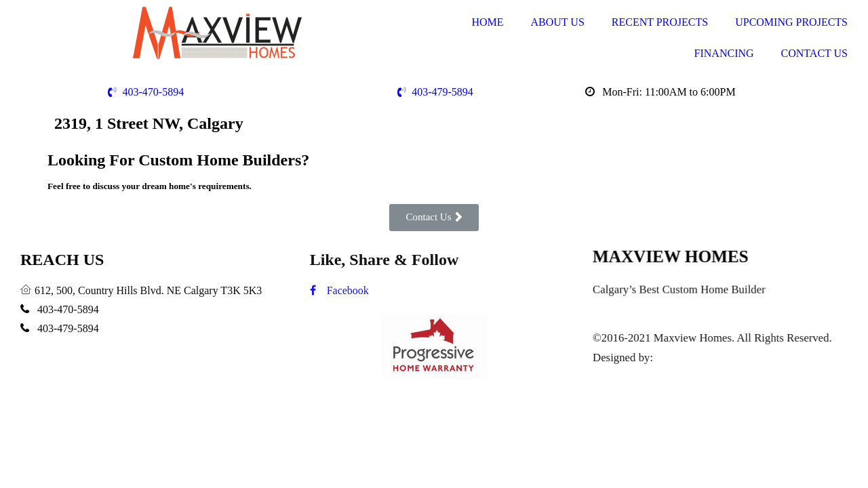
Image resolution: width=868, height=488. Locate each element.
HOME (487, 22)
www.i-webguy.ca (697, 357)
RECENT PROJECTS (660, 22)
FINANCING (724, 53)
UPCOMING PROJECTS (791, 22)
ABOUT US (558, 22)
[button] (434, 218)
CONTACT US (814, 53)
